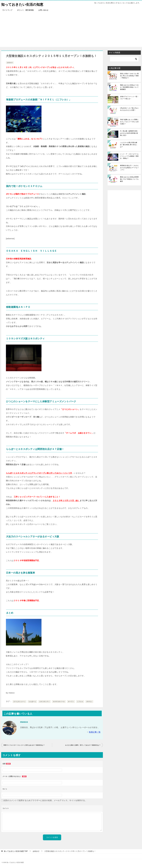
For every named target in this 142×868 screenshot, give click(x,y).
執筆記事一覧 (95, 732)
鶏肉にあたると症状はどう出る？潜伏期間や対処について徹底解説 (129, 87)
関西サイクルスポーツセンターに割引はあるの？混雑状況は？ (24, 745)
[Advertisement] (71, 30)
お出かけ (10, 63)
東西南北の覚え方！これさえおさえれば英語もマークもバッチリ (129, 168)
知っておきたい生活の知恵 (23, 4)
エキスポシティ (45, 702)
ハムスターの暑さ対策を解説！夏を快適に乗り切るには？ (129, 145)
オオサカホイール (59, 702)
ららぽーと (32, 702)
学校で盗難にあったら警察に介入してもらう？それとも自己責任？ (129, 122)
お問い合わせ (43, 10)
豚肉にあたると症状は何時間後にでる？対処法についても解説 (129, 179)
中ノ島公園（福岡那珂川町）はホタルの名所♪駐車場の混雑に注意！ (129, 133)
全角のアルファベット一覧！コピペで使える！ (129, 98)
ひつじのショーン (19, 702)
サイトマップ (7, 10)
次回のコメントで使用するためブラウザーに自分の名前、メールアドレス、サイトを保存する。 (45, 800)
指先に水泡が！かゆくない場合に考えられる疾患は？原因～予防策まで (129, 76)
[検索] (124, 59)
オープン (71, 702)
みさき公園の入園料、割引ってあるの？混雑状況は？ (83, 745)
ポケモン (89, 702)
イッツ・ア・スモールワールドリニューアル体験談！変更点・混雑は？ (129, 156)
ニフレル (80, 702)
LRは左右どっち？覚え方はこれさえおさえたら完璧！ (129, 109)
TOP (16, 851)
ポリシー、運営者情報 (25, 10)
